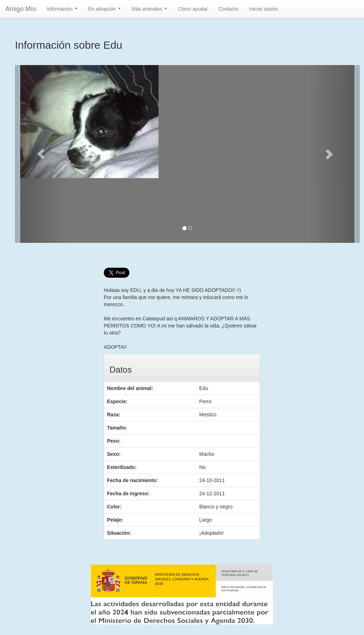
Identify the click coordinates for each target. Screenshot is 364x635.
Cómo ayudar (193, 9)
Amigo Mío (21, 9)
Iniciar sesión (264, 9)
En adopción (106, 11)
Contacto (228, 9)
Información (63, 11)
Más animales (151, 11)
